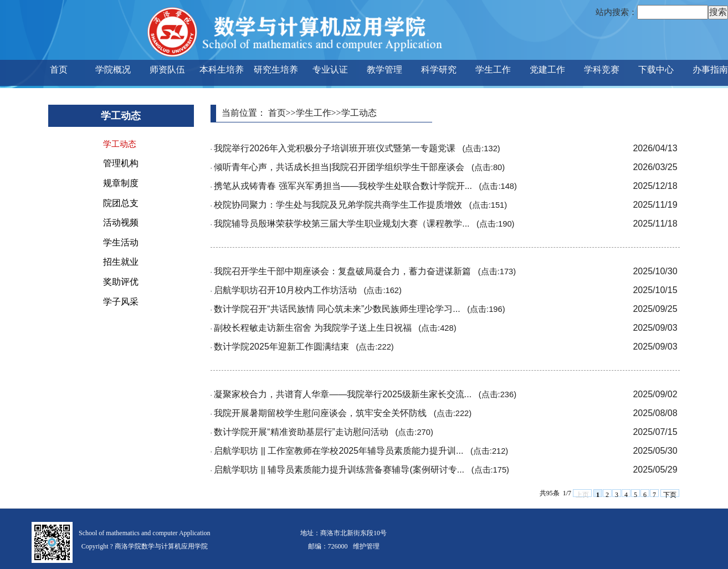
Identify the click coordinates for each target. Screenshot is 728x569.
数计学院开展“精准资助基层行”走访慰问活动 (324, 432)
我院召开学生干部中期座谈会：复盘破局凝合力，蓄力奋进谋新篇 (365, 271)
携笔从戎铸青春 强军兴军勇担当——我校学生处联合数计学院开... (365, 186)
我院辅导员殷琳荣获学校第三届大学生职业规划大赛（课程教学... (364, 224)
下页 (670, 494)
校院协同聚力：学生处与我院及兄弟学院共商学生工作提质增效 (360, 205)
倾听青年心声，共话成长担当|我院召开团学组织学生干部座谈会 (359, 167)
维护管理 (366, 546)
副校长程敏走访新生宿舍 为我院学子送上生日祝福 (335, 328)
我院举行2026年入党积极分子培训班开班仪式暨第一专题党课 (357, 148)
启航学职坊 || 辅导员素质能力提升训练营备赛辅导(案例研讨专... (362, 470)
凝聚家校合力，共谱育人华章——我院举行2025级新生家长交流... (365, 394)
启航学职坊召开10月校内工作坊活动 (308, 290)
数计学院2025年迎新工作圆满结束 (304, 347)
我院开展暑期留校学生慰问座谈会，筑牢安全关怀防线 (343, 413)
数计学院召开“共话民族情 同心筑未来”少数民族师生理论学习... (359, 309)
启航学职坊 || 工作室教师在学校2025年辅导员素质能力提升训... (361, 451)
